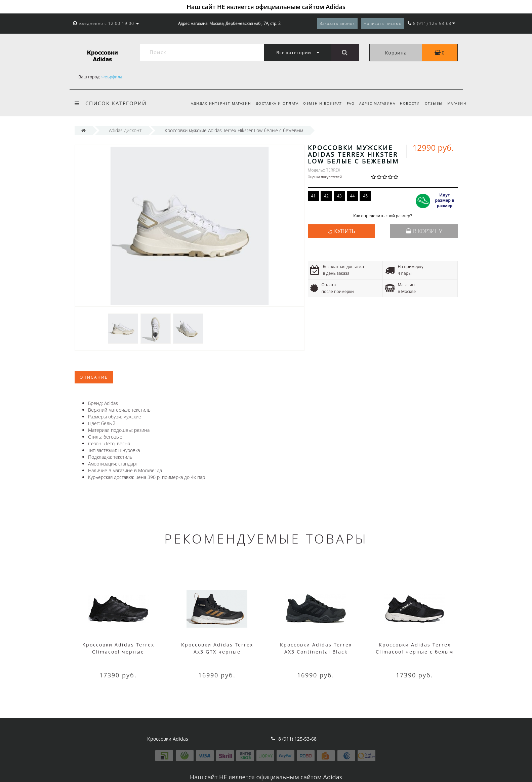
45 (365, 196)
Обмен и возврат (317, 103)
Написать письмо (383, 23)
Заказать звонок (337, 23)
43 (339, 196)
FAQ (346, 103)
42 (326, 196)
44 (353, 196)
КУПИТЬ (344, 231)
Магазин (457, 103)
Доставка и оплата (271, 103)
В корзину (424, 231)
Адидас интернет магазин (214, 103)
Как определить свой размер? (383, 216)
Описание (94, 377)
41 (314, 196)
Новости (408, 103)
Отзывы (432, 103)
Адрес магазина (374, 103)
